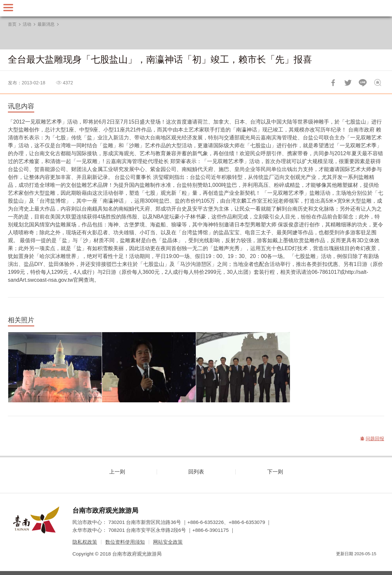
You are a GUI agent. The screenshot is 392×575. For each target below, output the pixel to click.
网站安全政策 (168, 542)
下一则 (275, 472)
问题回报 (378, 83)
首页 (12, 24)
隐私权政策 (85, 542)
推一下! (348, 83)
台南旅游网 (196, 8)
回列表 (196, 472)
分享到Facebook (333, 83)
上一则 (117, 472)
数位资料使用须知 (125, 542)
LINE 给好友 (363, 83)
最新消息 (46, 24)
